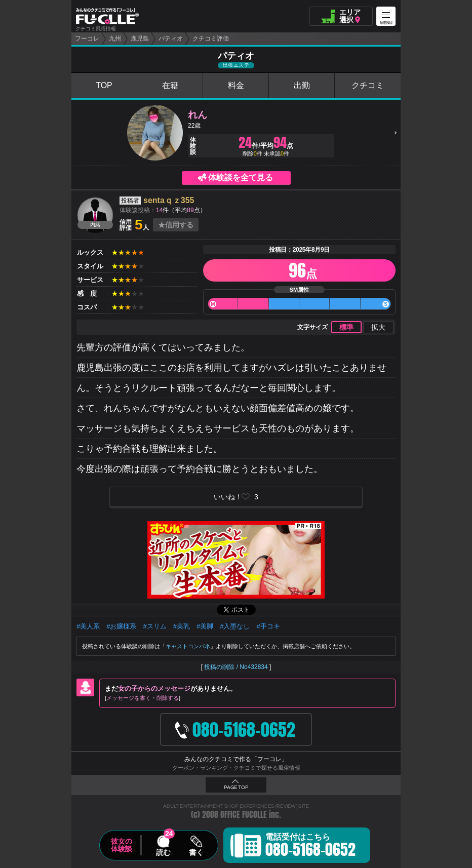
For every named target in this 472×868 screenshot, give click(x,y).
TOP (104, 85)
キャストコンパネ (188, 646)
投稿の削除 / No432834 (236, 667)
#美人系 (88, 626)
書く (196, 852)
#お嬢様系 (121, 626)
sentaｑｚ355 (169, 200)
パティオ (171, 38)
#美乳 (182, 626)
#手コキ (268, 626)
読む (163, 852)
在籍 (170, 85)
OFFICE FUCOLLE (244, 815)
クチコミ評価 (211, 38)
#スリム (154, 626)
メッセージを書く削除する (143, 698)
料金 (236, 85)
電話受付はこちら (310, 847)
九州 (115, 38)
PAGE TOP (236, 787)
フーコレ (87, 38)
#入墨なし (235, 626)
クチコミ (368, 85)
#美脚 (205, 626)
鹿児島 (140, 38)
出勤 (302, 85)
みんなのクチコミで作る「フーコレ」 (236, 759)
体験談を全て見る (241, 177)
